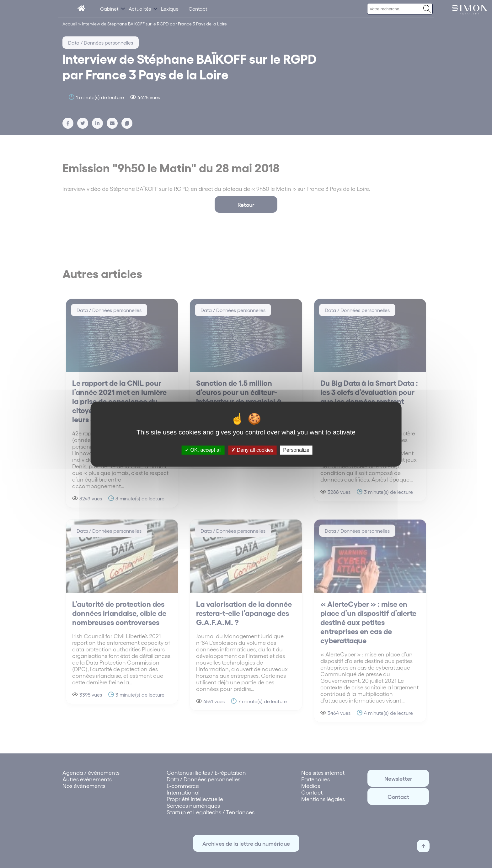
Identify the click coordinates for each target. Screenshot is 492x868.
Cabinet (109, 9)
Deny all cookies (252, 450)
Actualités (140, 9)
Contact (198, 9)
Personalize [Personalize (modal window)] (296, 450)
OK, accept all (203, 450)
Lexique (170, 9)
